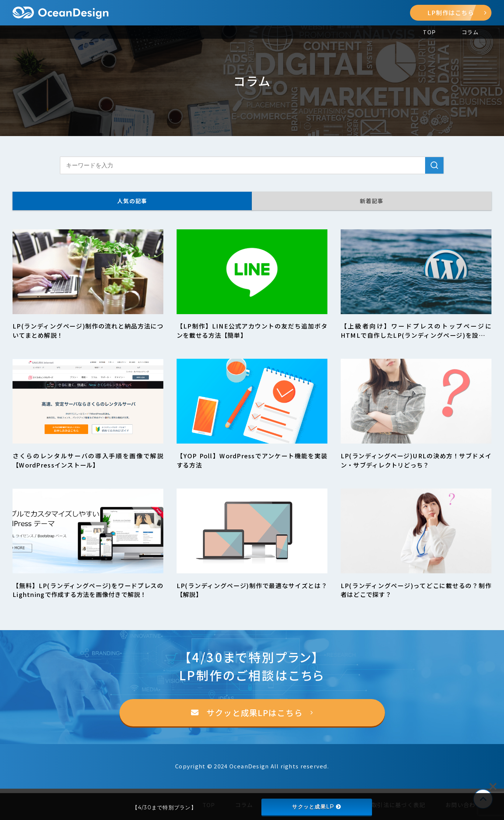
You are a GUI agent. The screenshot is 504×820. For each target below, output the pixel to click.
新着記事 (372, 201)
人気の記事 (132, 201)
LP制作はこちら (457, 13)
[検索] (434, 165)
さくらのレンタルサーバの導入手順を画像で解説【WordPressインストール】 (88, 460)
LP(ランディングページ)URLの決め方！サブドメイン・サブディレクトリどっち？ (416, 460)
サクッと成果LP (316, 807)
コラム (470, 32)
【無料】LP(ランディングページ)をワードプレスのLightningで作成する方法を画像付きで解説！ (88, 590)
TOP (429, 32)
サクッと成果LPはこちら (255, 713)
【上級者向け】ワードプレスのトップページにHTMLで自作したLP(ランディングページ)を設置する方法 (416, 335)
